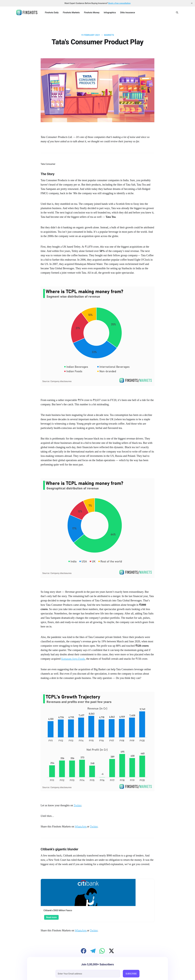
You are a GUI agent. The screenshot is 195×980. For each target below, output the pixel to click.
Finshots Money (92, 13)
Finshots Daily (52, 13)
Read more (51, 917)
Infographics (110, 13)
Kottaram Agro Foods (73, 659)
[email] (88, 974)
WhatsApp (81, 826)
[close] (192, 3)
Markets (109, 35)
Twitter (77, 805)
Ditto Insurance (128, 13)
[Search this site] (177, 12)
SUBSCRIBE (131, 974)
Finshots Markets (71, 13)
